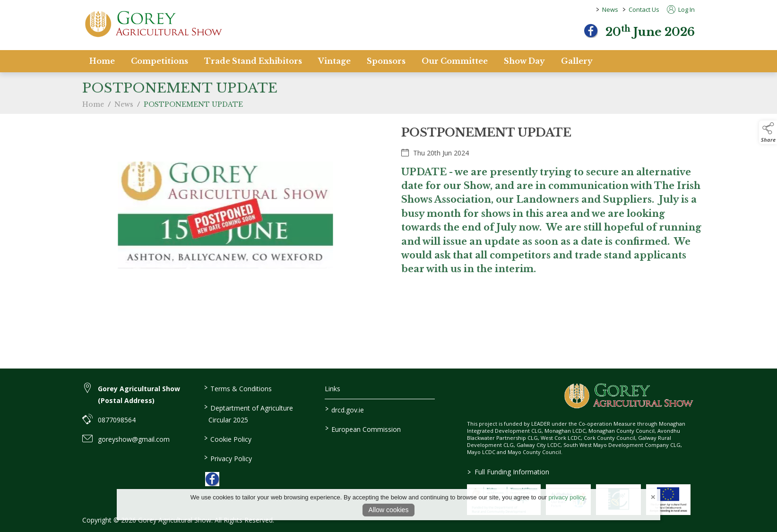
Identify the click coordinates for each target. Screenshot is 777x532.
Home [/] (102, 61)
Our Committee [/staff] (455, 61)
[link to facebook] (212, 479)
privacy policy (567, 497)
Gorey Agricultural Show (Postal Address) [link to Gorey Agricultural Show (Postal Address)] (139, 395)
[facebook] (591, 31)
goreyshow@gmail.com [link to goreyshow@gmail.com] (134, 439)
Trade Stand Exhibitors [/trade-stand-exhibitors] (253, 61)
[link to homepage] (153, 24)
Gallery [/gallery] (577, 61)
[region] (388, 221)
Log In (681, 9)
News (610, 9)
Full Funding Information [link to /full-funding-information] (508, 472)
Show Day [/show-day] (524, 61)
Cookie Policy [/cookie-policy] (227, 438)
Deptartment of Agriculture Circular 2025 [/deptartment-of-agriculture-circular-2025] (248, 413)
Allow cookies (389, 510)
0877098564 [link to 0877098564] (117, 420)
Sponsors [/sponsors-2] (386, 61)
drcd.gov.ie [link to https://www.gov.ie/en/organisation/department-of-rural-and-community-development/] (345, 409)
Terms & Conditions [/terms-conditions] (237, 388)
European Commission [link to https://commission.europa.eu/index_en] (363, 429)
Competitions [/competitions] (160, 61)
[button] (768, 132)
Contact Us (644, 9)
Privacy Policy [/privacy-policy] (228, 458)
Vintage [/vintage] (334, 61)
